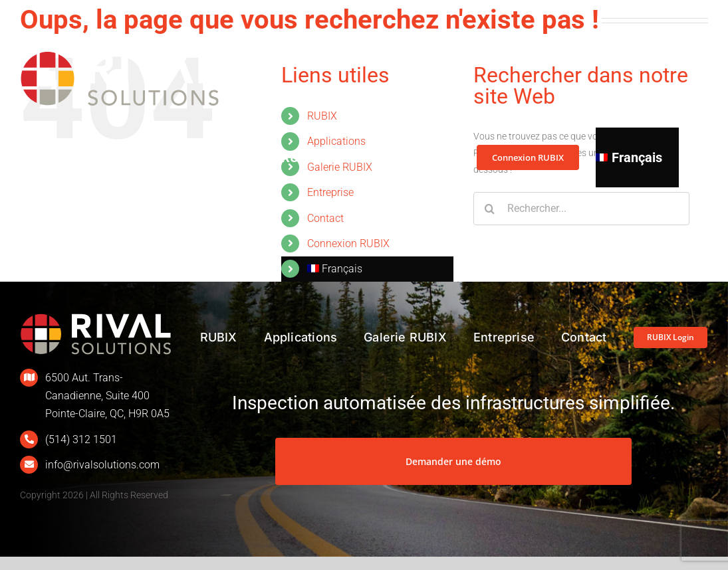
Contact (325, 218)
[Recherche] (490, 209)
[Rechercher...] (581, 209)
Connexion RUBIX (348, 243)
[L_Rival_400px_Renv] (96, 318)
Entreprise (330, 192)
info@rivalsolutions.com (102, 465)
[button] (685, 157)
